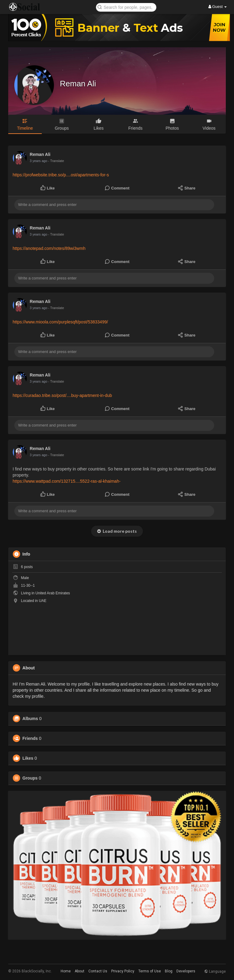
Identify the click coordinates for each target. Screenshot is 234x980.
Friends (30, 738)
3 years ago (39, 161)
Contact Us (98, 971)
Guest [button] (218, 7)
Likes (28, 758)
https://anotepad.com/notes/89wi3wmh (49, 248)
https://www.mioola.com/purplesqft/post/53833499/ (60, 322)
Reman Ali (78, 84)
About (80, 971)
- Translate (56, 161)
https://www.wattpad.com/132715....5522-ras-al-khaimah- (67, 481)
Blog (169, 971)
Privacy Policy (123, 971)
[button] (126, 7)
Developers (186, 971)
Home (66, 971)
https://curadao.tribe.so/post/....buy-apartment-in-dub (62, 395)
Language (215, 971)
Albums (30, 719)
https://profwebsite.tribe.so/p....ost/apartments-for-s (61, 175)
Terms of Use (150, 971)
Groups (30, 778)
